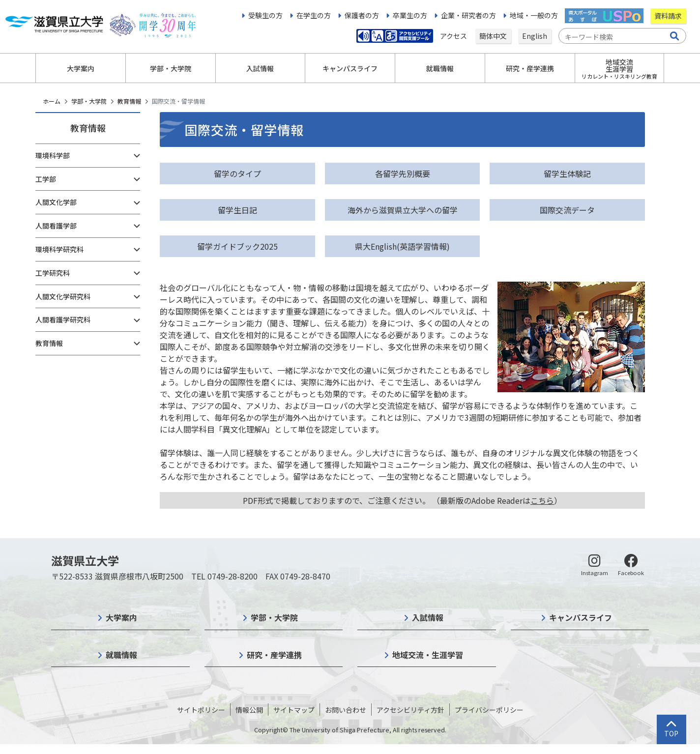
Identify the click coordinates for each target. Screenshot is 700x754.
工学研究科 (53, 273)
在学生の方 (314, 15)
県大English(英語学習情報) (402, 246)
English (535, 36)
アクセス (454, 36)
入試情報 (428, 617)
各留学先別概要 (403, 174)
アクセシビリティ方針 (410, 710)
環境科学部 (53, 155)
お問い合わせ (346, 710)
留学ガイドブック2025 (237, 246)
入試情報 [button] (260, 68)
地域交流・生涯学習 (428, 655)
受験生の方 (265, 15)
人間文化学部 (56, 202)
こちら (542, 500)
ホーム (52, 101)
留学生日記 (237, 210)
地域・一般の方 (534, 15)
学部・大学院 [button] (171, 68)
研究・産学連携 (274, 655)
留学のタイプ (237, 174)
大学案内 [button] (81, 68)
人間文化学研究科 (63, 296)
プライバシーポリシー (489, 710)
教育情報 (129, 101)
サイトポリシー (201, 710)
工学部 (46, 179)
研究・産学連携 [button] (530, 68)
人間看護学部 (56, 226)
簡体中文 (493, 36)
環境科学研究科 (59, 249)
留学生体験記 (567, 174)
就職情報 (121, 655)
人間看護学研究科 (63, 319)
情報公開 (249, 710)
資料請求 (668, 16)
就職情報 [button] (440, 68)
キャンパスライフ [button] (350, 68)
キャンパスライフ (581, 617)
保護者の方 (362, 15)
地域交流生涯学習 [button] (619, 69)
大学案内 (121, 617)
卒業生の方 (410, 15)
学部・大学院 (89, 101)
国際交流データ (567, 210)
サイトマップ (294, 710)
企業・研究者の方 (468, 15)
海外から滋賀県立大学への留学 (403, 210)
